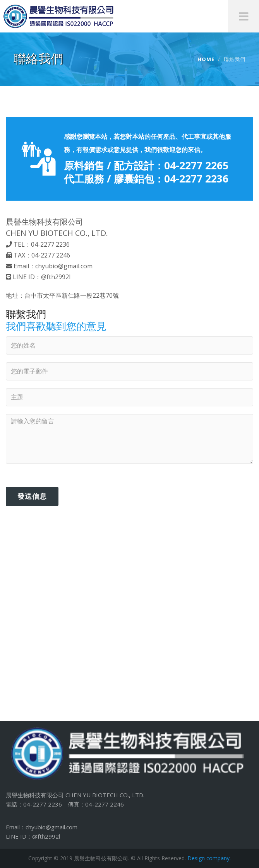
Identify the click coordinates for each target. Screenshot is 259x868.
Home (206, 59)
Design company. (209, 858)
